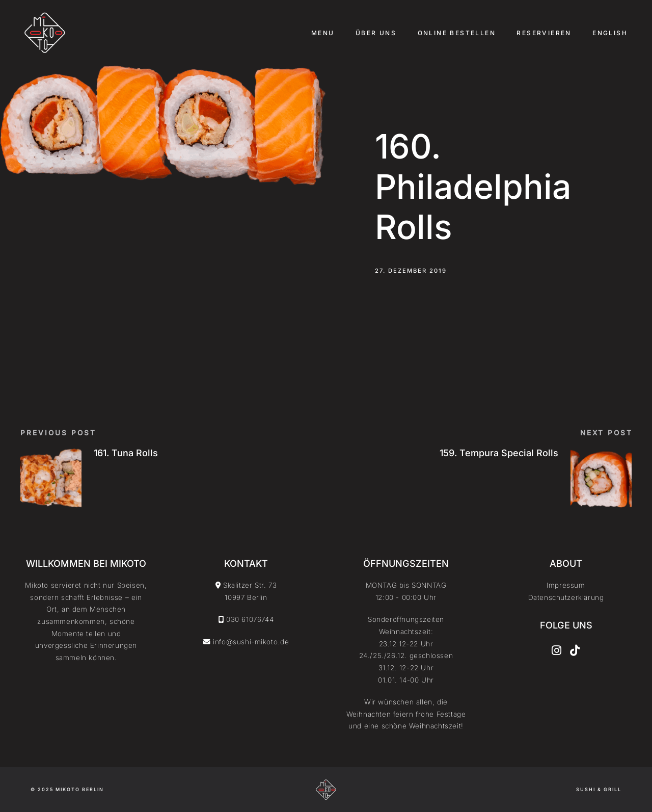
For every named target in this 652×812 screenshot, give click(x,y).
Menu (323, 33)
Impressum (566, 585)
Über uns (376, 33)
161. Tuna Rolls (126, 453)
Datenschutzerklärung (566, 597)
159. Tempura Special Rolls (499, 453)
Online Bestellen (457, 33)
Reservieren (544, 33)
